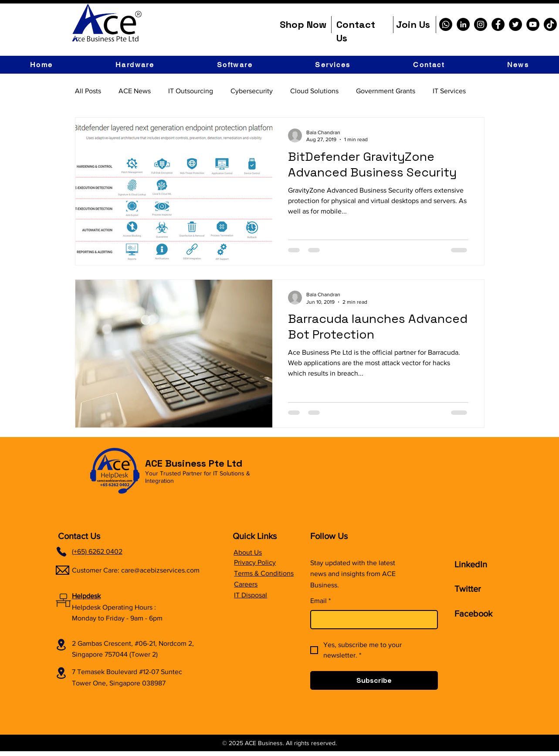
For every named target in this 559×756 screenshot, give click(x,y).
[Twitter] (515, 24)
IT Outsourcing (191, 91)
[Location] (61, 645)
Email (320, 601)
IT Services (449, 91)
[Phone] (61, 552)
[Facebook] (498, 24)
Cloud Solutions (314, 91)
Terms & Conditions (264, 573)
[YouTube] (533, 24)
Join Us (413, 24)
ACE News (135, 91)
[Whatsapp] (446, 24)
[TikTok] (550, 24)
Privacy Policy (255, 562)
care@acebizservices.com (160, 570)
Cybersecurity (252, 91)
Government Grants (386, 91)
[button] (135, 65)
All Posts (88, 91)
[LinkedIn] (463, 24)
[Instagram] (481, 24)
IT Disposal (251, 595)
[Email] (371, 620)
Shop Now (303, 24)
